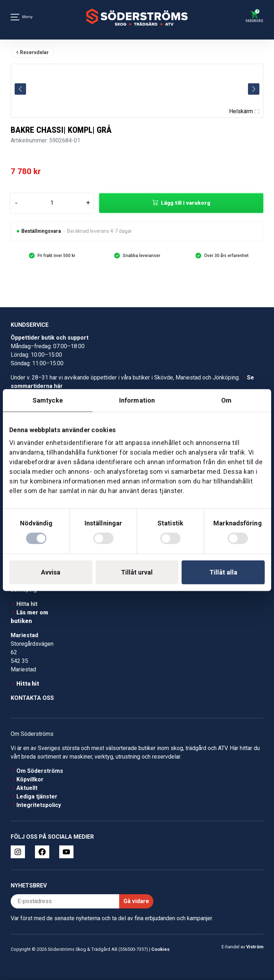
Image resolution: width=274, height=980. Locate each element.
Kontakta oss (32, 698)
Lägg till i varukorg (186, 203)
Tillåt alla (223, 572)
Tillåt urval (137, 572)
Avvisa (51, 572)
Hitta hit (27, 604)
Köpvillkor (30, 779)
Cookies (160, 949)
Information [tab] (137, 400)
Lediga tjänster (37, 796)
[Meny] (15, 17)
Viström (255, 947)
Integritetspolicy (39, 805)
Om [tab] (226, 400)
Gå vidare (136, 901)
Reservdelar (34, 52)
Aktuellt (27, 788)
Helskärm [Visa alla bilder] (244, 111)
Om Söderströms (40, 771)
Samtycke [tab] (48, 400)
